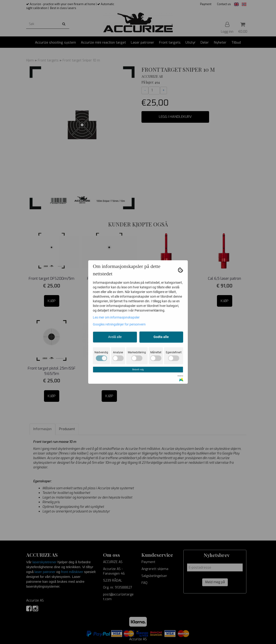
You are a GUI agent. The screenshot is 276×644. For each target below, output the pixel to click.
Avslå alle (115, 337)
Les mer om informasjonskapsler (116, 317)
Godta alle (161, 337)
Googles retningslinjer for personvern (119, 324)
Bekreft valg (138, 369)
